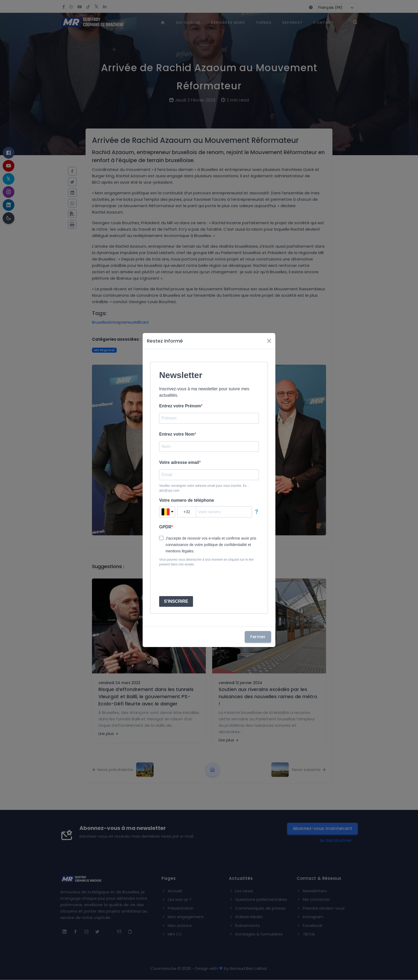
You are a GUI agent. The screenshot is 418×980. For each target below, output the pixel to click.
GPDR (165, 527)
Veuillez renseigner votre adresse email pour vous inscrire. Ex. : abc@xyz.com (204, 488)
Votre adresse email (179, 462)
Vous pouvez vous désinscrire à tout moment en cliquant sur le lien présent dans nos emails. (206, 562)
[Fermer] (269, 341)
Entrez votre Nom (177, 434)
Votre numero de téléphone (187, 500)
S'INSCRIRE (176, 601)
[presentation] (200, 581)
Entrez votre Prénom (180, 406)
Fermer (258, 637)
